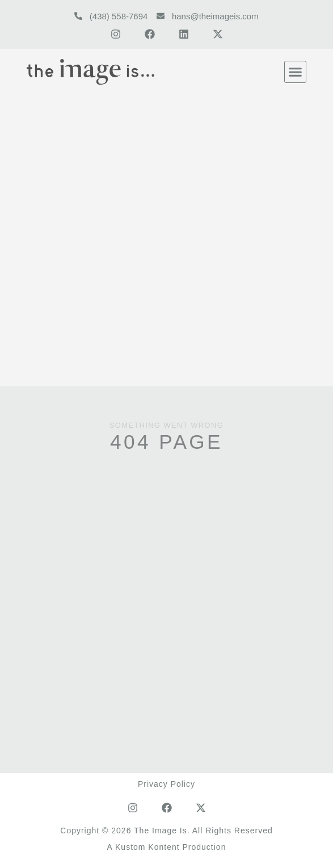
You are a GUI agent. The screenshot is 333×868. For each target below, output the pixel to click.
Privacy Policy (166, 784)
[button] (296, 72)
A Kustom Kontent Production (167, 847)
